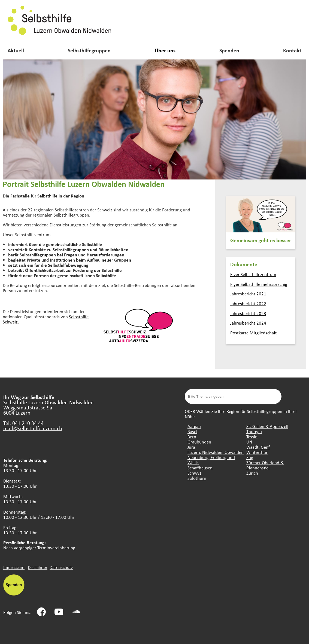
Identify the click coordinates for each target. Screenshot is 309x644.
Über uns (165, 50)
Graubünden (199, 442)
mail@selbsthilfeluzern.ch (33, 428)
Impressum (14, 567)
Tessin (252, 437)
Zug (250, 457)
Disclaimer (38, 567)
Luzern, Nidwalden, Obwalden (216, 452)
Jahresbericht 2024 (248, 323)
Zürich (252, 473)
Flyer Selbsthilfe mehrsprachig (259, 284)
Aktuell (16, 50)
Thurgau (254, 431)
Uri (249, 442)
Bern (192, 437)
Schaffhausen (200, 468)
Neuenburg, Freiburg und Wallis (211, 460)
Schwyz (194, 473)
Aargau (194, 426)
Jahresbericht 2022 (248, 303)
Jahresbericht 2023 (248, 313)
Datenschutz (61, 567)
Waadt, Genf (258, 447)
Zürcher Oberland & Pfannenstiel (265, 465)
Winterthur (257, 452)
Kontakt (292, 50)
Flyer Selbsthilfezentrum (253, 274)
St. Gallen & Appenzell (267, 426)
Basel (192, 431)
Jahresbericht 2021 (248, 294)
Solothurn (197, 478)
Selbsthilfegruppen (89, 50)
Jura (191, 447)
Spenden (229, 50)
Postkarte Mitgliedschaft (253, 333)
